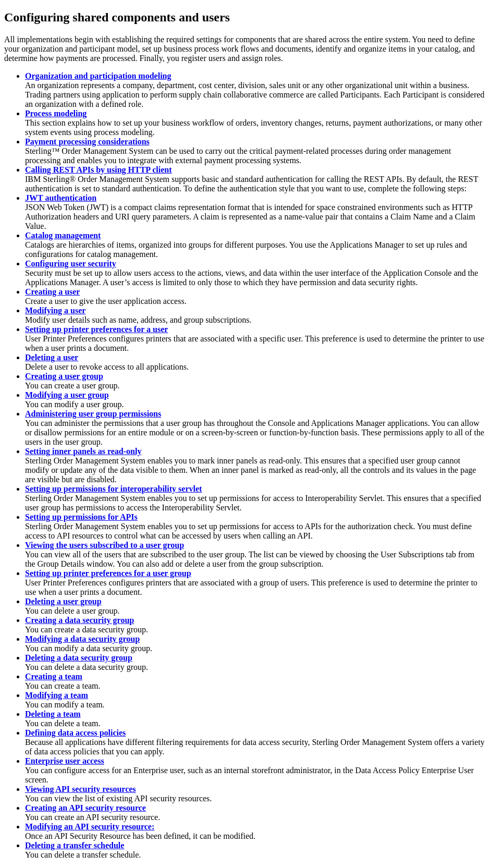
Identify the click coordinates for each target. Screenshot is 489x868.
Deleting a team (53, 714)
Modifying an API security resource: (90, 827)
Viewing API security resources (81, 789)
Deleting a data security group (79, 658)
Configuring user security (71, 264)
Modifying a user (55, 310)
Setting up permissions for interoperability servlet (113, 489)
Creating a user (52, 292)
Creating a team (54, 676)
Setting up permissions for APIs (81, 517)
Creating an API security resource (85, 808)
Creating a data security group (80, 620)
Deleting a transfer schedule (75, 845)
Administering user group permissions (93, 414)
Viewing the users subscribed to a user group (105, 545)
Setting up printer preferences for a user (96, 329)
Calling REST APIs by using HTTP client (99, 170)
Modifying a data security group (82, 639)
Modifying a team (57, 695)
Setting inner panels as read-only (83, 451)
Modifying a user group (67, 395)
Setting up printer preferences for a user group (108, 573)
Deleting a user (52, 357)
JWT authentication (61, 198)
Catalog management (63, 235)
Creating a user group (64, 376)
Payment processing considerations (87, 142)
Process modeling (56, 113)
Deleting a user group (63, 601)
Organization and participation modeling (98, 76)
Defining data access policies (75, 733)
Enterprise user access (65, 761)
